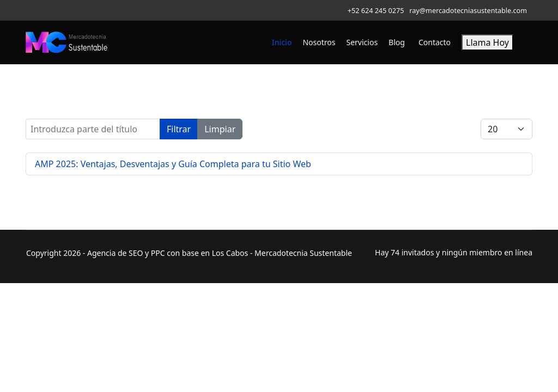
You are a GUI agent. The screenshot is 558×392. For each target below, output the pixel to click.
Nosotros (319, 42)
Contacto (435, 42)
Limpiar (220, 129)
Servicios (362, 42)
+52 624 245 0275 (376, 11)
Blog (397, 42)
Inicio (282, 42)
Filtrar (179, 129)
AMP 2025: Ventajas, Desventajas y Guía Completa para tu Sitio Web (173, 164)
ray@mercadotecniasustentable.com (468, 11)
